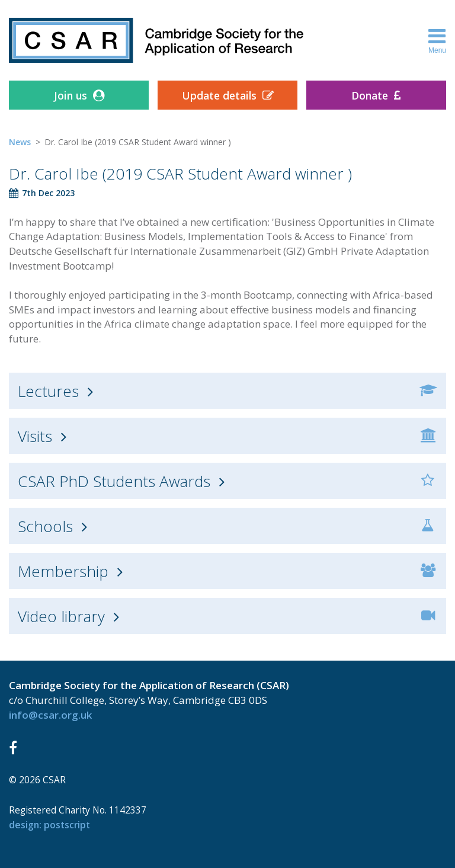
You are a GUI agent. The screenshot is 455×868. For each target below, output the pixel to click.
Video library (61, 616)
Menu (437, 40)
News (20, 142)
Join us (71, 95)
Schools (45, 526)
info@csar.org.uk (50, 715)
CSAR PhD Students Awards (114, 481)
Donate (370, 95)
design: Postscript (49, 825)
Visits (35, 436)
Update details (219, 95)
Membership (63, 571)
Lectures (48, 391)
